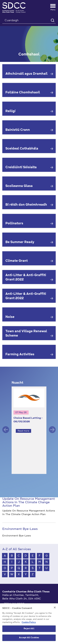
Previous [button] (6, 427)
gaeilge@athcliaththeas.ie (18, 603)
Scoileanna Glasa (19, 186)
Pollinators (14, 224)
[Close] (55, 622)
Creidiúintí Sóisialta (21, 167)
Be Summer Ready (20, 242)
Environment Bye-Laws (20, 523)
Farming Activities (20, 355)
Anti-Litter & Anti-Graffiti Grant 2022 (26, 278)
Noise (10, 317)
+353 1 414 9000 (13, 598)
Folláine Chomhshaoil (23, 93)
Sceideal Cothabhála (22, 149)
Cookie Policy (29, 637)
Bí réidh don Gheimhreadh (26, 205)
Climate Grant (17, 261)
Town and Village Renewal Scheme (26, 334)
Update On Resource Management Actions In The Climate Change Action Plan (29, 497)
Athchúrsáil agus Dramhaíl (26, 74)
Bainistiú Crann (18, 130)
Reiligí (10, 111)
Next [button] (52, 427)
